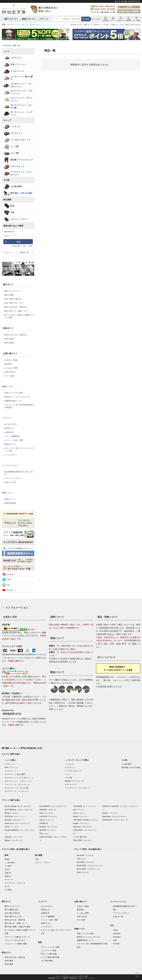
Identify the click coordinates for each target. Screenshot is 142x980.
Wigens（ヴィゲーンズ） (14, 840)
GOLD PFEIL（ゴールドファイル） (90, 866)
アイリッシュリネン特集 (50, 947)
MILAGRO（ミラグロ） (86, 855)
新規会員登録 (10, 503)
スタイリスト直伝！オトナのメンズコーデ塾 (19, 449)
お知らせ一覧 (10, 482)
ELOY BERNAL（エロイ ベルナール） (19, 810)
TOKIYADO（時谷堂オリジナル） (86, 820)
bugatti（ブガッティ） (82, 823)
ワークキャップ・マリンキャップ (21, 173)
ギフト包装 (9, 376)
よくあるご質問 (123, 25)
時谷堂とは (9, 428)
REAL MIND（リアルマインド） (89, 869)
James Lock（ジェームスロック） (18, 823)
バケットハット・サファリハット (21, 99)
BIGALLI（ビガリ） (12, 813)
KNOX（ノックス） (12, 827)
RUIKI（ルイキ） (83, 872)
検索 (87, 19)
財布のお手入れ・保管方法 (16, 335)
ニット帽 (14, 146)
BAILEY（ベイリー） (81, 817)
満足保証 (8, 364)
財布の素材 (9, 339)
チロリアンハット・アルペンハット (21, 92)
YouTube (10, 590)
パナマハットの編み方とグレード (17, 937)
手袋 (12, 213)
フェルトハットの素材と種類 (16, 944)
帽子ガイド (89, 25)
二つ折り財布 (10, 863)
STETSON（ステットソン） (15, 817)
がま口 (7, 869)
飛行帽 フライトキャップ (22, 160)
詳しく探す (96, 19)
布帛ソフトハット (18, 64)
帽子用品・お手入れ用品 (21, 193)
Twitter (9, 580)
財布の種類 (9, 343)
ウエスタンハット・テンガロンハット (21, 85)
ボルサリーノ (35, 24)
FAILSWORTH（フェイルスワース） (53, 806)
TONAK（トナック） (110, 813)
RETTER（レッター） (48, 830)
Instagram (10, 574)
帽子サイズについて (13, 291)
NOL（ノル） (45, 834)
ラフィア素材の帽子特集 (50, 957)
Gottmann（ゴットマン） (14, 837)
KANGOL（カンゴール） (49, 827)
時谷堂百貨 (7, 46)
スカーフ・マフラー (19, 219)
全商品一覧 (24, 252)
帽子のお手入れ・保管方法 (16, 307)
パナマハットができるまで (15, 940)
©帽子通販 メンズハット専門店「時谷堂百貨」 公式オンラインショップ (71, 978)
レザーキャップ (17, 166)
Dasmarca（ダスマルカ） (83, 827)
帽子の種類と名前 (11, 910)
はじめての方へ (11, 424)
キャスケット (16, 133)
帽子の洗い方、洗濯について (17, 311)
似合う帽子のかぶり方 (14, 303)
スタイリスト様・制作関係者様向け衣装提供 (19, 406)
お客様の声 (9, 432)
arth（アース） (79, 810)
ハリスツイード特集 (48, 951)
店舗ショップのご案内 (14, 393)
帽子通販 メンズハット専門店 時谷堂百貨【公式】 (23, 748)
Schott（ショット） (47, 820)
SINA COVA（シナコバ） (83, 840)
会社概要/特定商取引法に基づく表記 (19, 473)
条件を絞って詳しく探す (23, 246)
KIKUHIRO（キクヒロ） (86, 862)
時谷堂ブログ (10, 444)
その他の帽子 (16, 186)
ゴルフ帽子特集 (47, 961)
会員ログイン (10, 499)
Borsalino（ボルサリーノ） (15, 820)
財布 (12, 206)
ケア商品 (8, 890)
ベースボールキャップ (20, 140)
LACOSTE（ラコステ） (48, 817)
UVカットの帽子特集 (49, 954)
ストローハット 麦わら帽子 (22, 78)
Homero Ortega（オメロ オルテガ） (18, 806)
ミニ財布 (8, 866)
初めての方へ (78, 25)
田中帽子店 (44, 823)
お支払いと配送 (110, 25)
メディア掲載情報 (12, 436)
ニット (67, 774)
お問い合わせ (135, 25)
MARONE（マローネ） (48, 810)
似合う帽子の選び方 (13, 299)
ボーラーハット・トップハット (21, 114)
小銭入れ (8, 873)
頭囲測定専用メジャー (14, 401)
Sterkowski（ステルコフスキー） (115, 817)
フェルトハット (17, 71)
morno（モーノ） (80, 813)
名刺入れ (8, 876)
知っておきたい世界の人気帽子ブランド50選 (19, 316)
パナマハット (12, 24)
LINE (8, 585)
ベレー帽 (14, 153)
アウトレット (9, 252)
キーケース (9, 880)
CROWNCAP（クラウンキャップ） (116, 820)
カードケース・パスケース (15, 883)
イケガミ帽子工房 (80, 837)
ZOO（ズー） (82, 859)
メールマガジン (11, 455)
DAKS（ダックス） (47, 813)
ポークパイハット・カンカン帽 (21, 106)
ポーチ (7, 886)
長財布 (7, 859)
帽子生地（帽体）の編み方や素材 (17, 927)
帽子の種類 (9, 295)
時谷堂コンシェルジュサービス (18, 397)
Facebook (117, 934)
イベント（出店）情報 (14, 440)
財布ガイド (98, 25)
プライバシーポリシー (14, 478)
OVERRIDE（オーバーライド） (85, 806)
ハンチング (24, 24)
